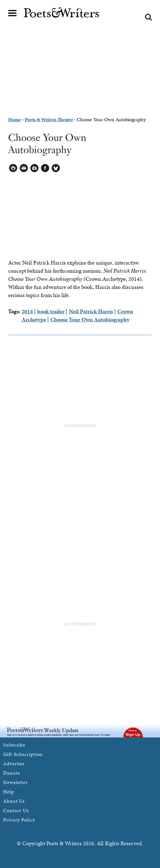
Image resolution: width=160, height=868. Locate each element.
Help (9, 792)
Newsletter (15, 782)
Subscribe (14, 745)
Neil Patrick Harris (91, 311)
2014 (27, 311)
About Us (14, 801)
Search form (148, 17)
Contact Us (16, 810)
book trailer (51, 311)
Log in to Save (35, 168)
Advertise (14, 764)
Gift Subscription (23, 754)
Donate (11, 773)
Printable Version (13, 168)
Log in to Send (24, 168)
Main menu (13, 13)
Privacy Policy (19, 820)
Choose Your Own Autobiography (90, 319)
